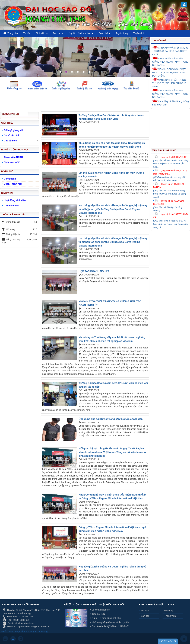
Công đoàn (10, 179)
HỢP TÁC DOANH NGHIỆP (94, 271)
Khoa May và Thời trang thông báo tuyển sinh (170, 103)
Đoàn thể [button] (104, 34)
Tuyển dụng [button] (122, 33)
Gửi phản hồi (168, 641)
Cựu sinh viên (11, 206)
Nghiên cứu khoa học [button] (81, 34)
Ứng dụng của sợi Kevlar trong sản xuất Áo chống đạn (111, 419)
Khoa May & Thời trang (36, 632)
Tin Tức (145, 611)
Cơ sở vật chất (12, 135)
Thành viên (170, 616)
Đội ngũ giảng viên (14, 130)
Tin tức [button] (27, 33)
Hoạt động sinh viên (15, 200)
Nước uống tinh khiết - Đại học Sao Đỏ (94, 604)
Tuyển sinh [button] (139, 33)
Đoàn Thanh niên (13, 184)
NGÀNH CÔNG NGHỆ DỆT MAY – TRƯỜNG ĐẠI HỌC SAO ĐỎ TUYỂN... (169, 72)
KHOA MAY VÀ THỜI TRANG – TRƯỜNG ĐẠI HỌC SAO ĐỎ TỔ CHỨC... (170, 51)
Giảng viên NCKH (13, 157)
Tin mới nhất (160, 40)
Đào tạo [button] (58, 34)
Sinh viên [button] (42, 34)
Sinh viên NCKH (13, 162)
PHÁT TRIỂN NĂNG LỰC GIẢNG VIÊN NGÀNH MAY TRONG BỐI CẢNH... (170, 61)
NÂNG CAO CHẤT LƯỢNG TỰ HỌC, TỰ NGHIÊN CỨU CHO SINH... (169, 83)
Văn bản (145, 616)
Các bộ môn (10, 141)
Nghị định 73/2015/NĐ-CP (171, 157)
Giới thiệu (169, 611)
